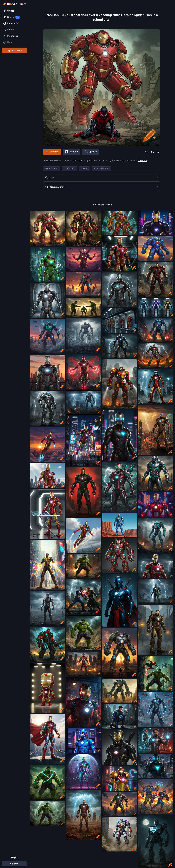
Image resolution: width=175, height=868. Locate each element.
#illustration (69, 169)
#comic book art (101, 169)
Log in (14, 857)
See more (143, 161)
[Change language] (23, 4)
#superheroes (52, 169)
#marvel (84, 169)
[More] (147, 152)
